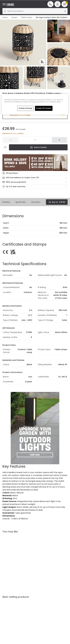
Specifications (21, 202)
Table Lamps (26, 17)
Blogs (39, 593)
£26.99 (57, 202)
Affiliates (40, 596)
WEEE (5, 605)
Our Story (40, 589)
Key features (37, 202)
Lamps (14, 17)
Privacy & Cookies (23, 604)
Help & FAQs (8, 592)
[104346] (35, 140)
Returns (6, 602)
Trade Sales (24, 609)
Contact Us (7, 595)
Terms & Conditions (24, 599)
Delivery (6, 598)
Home (5, 17)
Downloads (7, 202)
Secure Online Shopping (25, 593)
